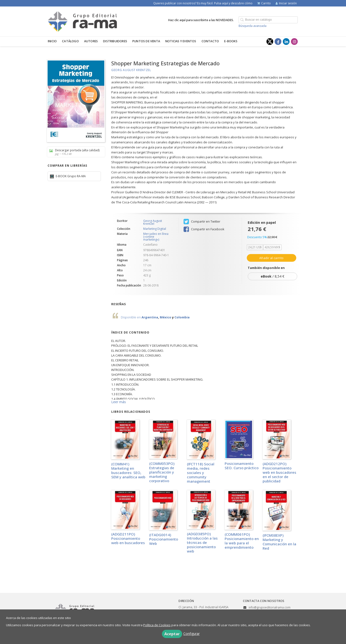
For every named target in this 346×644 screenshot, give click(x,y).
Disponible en (131, 317)
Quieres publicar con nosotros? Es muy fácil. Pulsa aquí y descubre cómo (203, 3)
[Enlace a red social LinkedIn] (286, 42)
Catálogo (70, 41)
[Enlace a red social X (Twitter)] (270, 42)
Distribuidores (115, 41)
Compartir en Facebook (204, 229)
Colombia (182, 317)
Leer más (119, 402)
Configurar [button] (192, 634)
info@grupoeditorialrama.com (270, 607)
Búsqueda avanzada (253, 26)
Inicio (52, 41)
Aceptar (172, 634)
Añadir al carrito (271, 258)
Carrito (264, 3)
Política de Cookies (157, 625)
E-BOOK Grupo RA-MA (70, 176)
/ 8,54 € (272, 276)
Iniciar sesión (286, 3)
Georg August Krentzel (131, 70)
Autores (91, 41)
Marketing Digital (155, 229)
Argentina (150, 317)
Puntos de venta (146, 41)
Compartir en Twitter (202, 222)
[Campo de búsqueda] (268, 20)
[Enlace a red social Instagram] (294, 42)
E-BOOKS (231, 41)
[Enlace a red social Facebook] (278, 42)
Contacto (210, 41)
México (166, 317)
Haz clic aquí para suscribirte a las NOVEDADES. (201, 20)
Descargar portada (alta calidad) (74, 152)
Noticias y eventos (181, 41)
